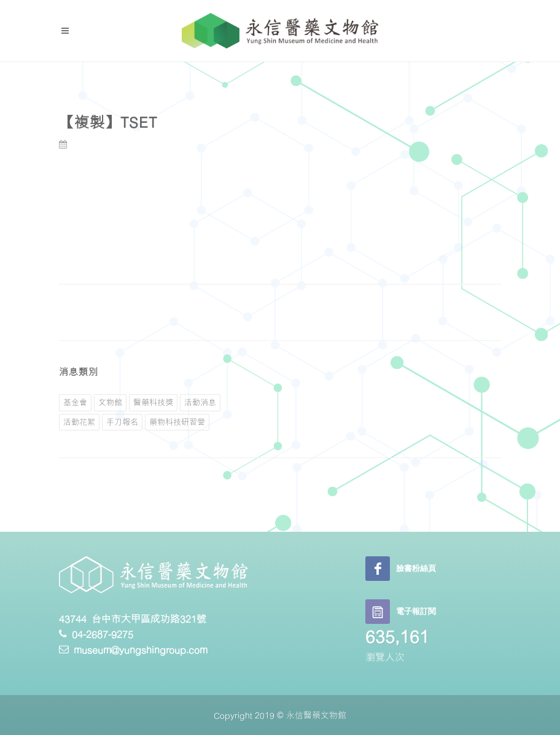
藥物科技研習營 (177, 422)
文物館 (110, 402)
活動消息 (200, 402)
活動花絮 (79, 422)
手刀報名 (122, 422)
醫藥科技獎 (153, 402)
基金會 (75, 402)
